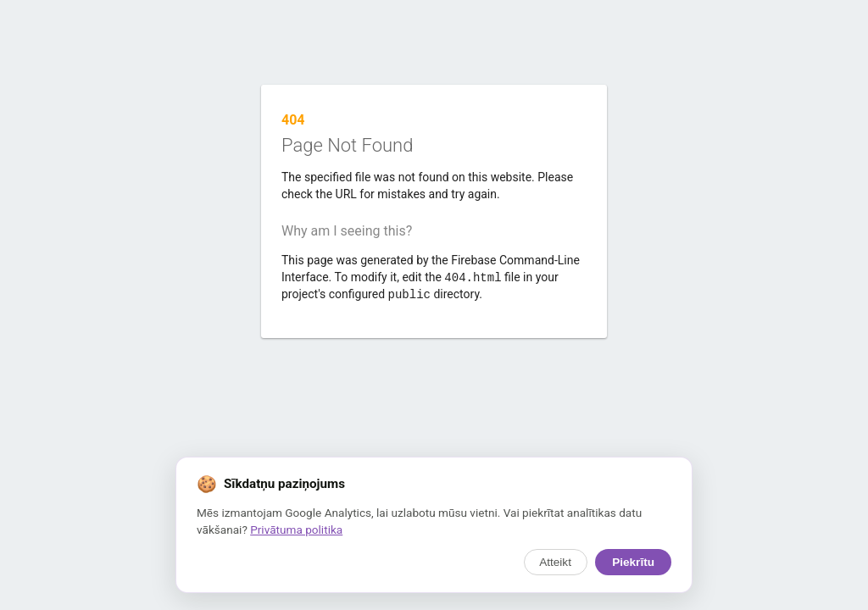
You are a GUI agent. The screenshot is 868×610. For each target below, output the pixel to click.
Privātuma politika (296, 530)
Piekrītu (633, 562)
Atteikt (555, 562)
